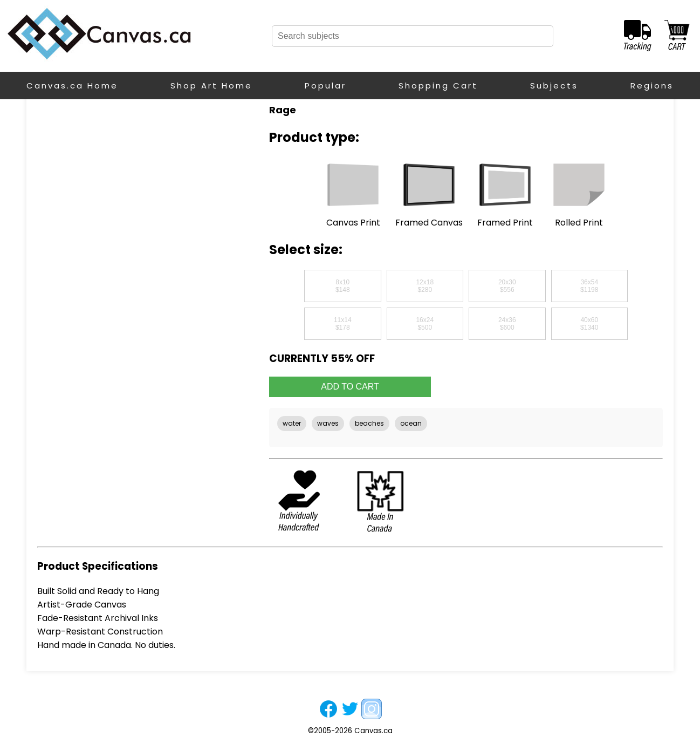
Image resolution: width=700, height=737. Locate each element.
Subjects (554, 86)
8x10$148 (343, 286)
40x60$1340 (589, 324)
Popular (325, 86)
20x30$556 (507, 286)
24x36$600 (507, 324)
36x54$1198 (589, 286)
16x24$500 (425, 324)
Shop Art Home (211, 86)
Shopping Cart (438, 86)
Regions (652, 86)
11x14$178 (343, 324)
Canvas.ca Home (72, 86)
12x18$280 (425, 286)
